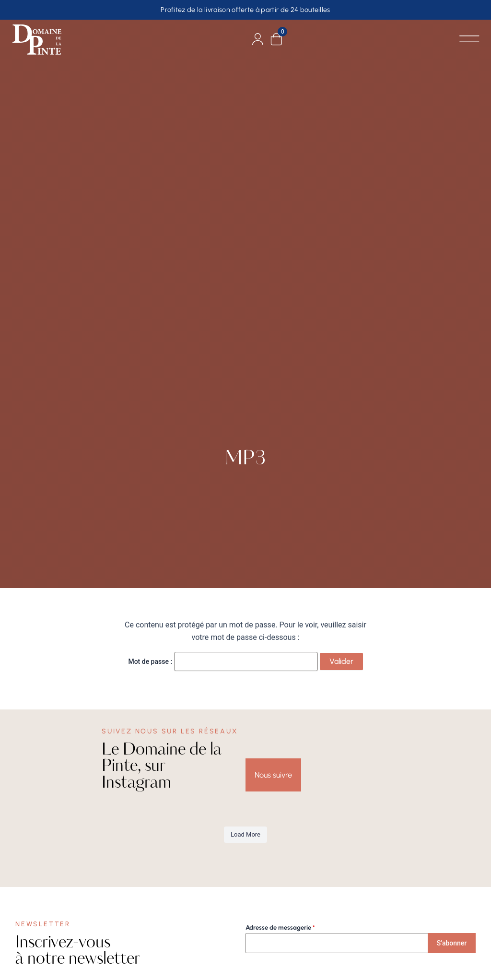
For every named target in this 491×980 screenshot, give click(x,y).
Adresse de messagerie (280, 927)
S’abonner (452, 943)
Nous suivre (273, 775)
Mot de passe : (223, 661)
